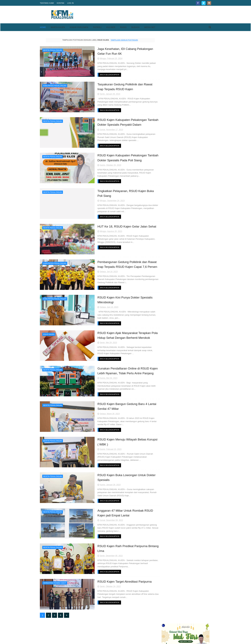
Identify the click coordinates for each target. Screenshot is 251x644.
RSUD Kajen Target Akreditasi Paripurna (117, 579)
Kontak (61, 3)
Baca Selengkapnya (102, 75)
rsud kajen (49, 333)
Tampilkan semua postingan (121, 40)
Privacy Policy (164, 627)
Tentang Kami (47, 3)
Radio (123, 27)
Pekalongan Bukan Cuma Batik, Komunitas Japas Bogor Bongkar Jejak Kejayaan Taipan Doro (193, 129)
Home (43, 27)
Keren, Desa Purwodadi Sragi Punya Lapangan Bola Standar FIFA (192, 114)
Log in (70, 3)
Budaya (136, 27)
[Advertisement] (153, 15)
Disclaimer (162, 631)
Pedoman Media (107, 631)
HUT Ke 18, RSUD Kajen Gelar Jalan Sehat (119, 226)
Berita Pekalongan (53, 50)
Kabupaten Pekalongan (55, 86)
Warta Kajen (58, 27)
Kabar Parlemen (79, 27)
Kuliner (111, 27)
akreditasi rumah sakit (55, 581)
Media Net (150, 27)
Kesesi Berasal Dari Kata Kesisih (193, 239)
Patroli (97, 27)
